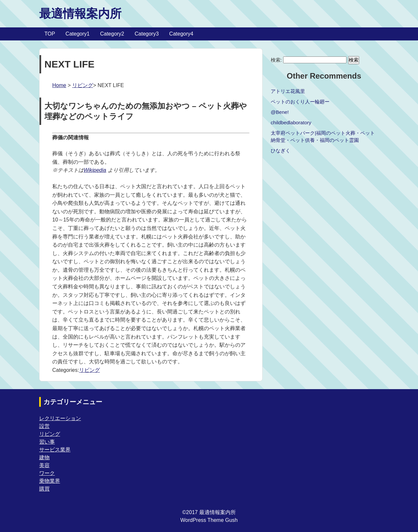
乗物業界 (50, 481)
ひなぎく (281, 151)
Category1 (78, 34)
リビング (83, 85)
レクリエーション (60, 418)
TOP (50, 34)
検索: (276, 60)
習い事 (47, 442)
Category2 (112, 34)
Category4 (181, 34)
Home (59, 85)
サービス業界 (55, 450)
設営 (44, 426)
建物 (44, 457)
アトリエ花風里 (288, 91)
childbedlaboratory (291, 122)
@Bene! (280, 112)
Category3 (147, 34)
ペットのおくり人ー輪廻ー (300, 102)
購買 (44, 489)
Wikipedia (95, 170)
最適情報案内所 (80, 14)
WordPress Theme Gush (209, 520)
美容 (44, 465)
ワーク (47, 473)
